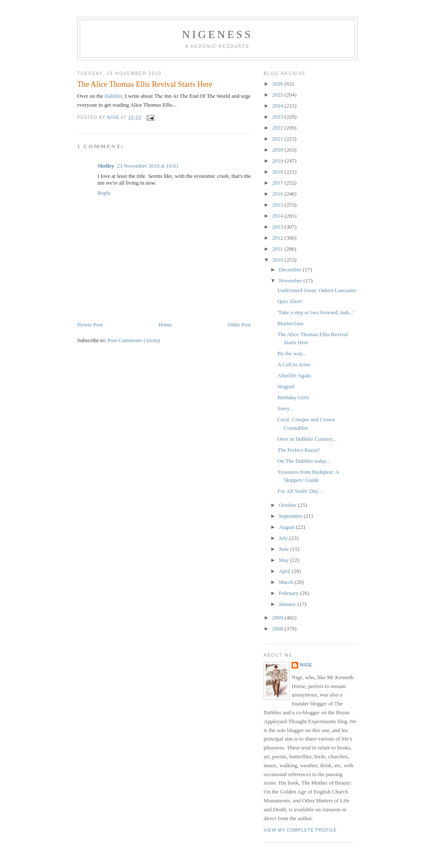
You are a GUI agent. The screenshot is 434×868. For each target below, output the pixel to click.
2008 (278, 629)
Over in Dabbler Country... (307, 439)
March (287, 582)
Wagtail (286, 386)
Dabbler (113, 96)
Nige (306, 665)
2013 (278, 227)
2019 (278, 161)
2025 (278, 95)
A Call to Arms (294, 364)
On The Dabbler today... (304, 461)
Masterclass (290, 323)
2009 (278, 618)
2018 (278, 172)
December (291, 270)
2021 (278, 139)
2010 (278, 260)
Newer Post (90, 325)
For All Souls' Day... (300, 491)
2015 (278, 205)
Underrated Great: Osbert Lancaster (317, 290)
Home (165, 325)
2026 (278, 84)
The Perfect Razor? (298, 450)
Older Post (239, 325)
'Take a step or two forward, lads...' (316, 312)
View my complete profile (300, 830)
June (285, 549)
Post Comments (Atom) (134, 340)
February (289, 593)
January (288, 604)
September (291, 516)
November (291, 281)
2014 (278, 216)
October (288, 505)
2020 (278, 150)
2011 (278, 249)
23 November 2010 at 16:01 (148, 166)
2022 (278, 128)
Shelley (106, 166)
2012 (278, 238)
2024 (278, 106)
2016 (278, 194)
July (284, 538)
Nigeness (217, 35)
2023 (278, 117)
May (285, 560)
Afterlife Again (294, 375)
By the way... (292, 353)
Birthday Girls (293, 397)
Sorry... (285, 408)
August (288, 527)
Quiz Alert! (290, 301)
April (285, 571)
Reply (104, 193)
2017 (278, 183)
